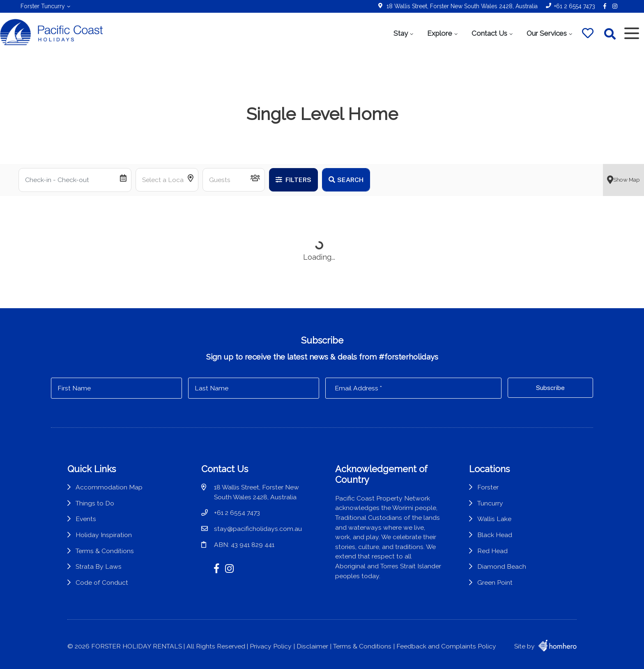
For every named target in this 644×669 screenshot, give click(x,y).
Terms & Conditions (105, 551)
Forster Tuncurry (43, 6)
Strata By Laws (99, 566)
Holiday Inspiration (104, 535)
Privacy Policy (271, 646)
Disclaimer (312, 646)
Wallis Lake (494, 519)
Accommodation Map (109, 487)
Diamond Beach (502, 566)
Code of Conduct (102, 582)
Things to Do (95, 503)
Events (86, 519)
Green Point (495, 582)
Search (346, 180)
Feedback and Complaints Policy (446, 646)
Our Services (547, 33)
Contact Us (489, 33)
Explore (440, 33)
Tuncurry (490, 503)
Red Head (492, 551)
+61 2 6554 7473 (575, 6)
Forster (488, 487)
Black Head (495, 535)
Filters (293, 180)
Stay (401, 33)
